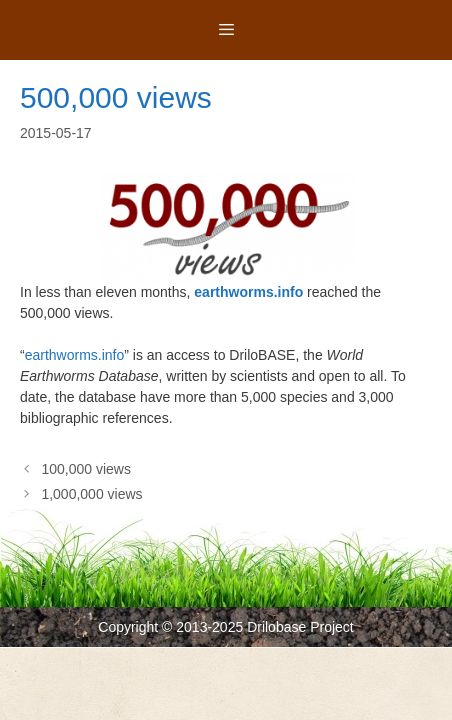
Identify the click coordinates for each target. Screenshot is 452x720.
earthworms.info (248, 292)
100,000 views (86, 469)
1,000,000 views (91, 494)
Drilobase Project (300, 627)
